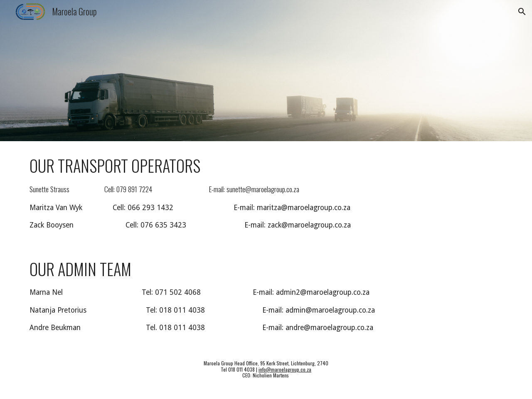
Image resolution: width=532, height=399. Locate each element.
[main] (266, 193)
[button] (522, 12)
